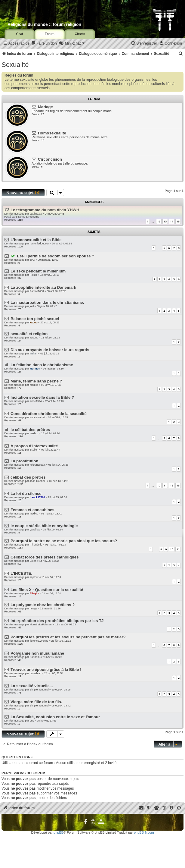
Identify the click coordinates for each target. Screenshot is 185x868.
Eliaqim (34, 593)
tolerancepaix (38, 465)
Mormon (35, 369)
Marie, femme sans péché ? (36, 381)
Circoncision (50, 159)
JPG (32, 260)
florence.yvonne (39, 641)
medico (34, 385)
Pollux (33, 275)
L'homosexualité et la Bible (36, 240)
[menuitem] (44, 44)
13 (165, 221)
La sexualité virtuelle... (32, 686)
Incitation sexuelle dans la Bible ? (42, 397)
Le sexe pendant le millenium (38, 271)
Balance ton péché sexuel (35, 319)
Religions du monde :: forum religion (44, 24)
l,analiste (35, 530)
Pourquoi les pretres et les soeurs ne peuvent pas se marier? (68, 637)
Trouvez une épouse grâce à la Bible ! (46, 670)
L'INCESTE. (21, 573)
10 (159, 485)
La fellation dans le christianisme (42, 365)
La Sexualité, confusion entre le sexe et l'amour (55, 717)
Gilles (33, 561)
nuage (33, 609)
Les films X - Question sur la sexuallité (47, 590)
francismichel (37, 417)
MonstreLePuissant (41, 624)
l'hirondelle (36, 545)
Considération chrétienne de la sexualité (49, 414)
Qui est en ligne (17, 757)
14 (171, 221)
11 (165, 485)
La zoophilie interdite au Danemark (43, 287)
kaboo (34, 322)
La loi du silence (26, 494)
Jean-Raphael (38, 481)
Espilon (34, 450)
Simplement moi (39, 690)
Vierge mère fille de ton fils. (36, 702)
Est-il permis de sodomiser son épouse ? (56, 256)
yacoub (34, 338)
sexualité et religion (29, 334)
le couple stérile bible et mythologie (44, 526)
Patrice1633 (37, 291)
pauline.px (36, 214)
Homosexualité (52, 133)
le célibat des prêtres (30, 430)
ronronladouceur (39, 244)
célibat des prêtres (28, 477)
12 (159, 221)
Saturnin (35, 657)
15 (178, 221)
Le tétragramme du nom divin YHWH (45, 210)
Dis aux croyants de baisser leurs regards (50, 350)
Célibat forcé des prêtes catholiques (45, 557)
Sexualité (15, 65)
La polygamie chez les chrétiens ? (43, 605)
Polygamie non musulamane (37, 653)
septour (34, 577)
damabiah (36, 673)
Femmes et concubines (32, 510)
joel (32, 306)
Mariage (45, 107)
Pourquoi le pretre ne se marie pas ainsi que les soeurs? (64, 541)
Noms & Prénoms (28, 217)
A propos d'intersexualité (34, 446)
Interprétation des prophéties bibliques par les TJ (57, 621)
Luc (32, 721)
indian (34, 354)
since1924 (36, 401)
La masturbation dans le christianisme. (47, 302)
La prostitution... (26, 461)
